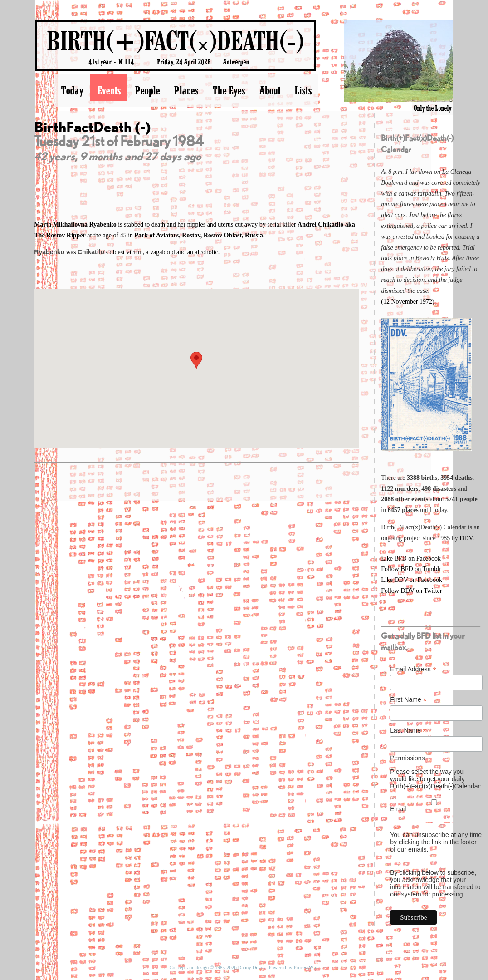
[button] (196, 360)
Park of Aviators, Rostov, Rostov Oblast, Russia (199, 235)
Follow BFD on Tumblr (411, 569)
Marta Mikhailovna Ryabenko (76, 224)
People (147, 90)
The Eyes (229, 90)
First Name (408, 700)
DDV (466, 538)
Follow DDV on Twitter (411, 591)
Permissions (407, 758)
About (270, 90)
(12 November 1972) (407, 302)
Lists (303, 90)
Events (109, 90)
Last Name (408, 731)
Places (186, 90)
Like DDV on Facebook (412, 580)
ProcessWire (306, 967)
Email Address (413, 669)
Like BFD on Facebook (411, 559)
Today (72, 90)
